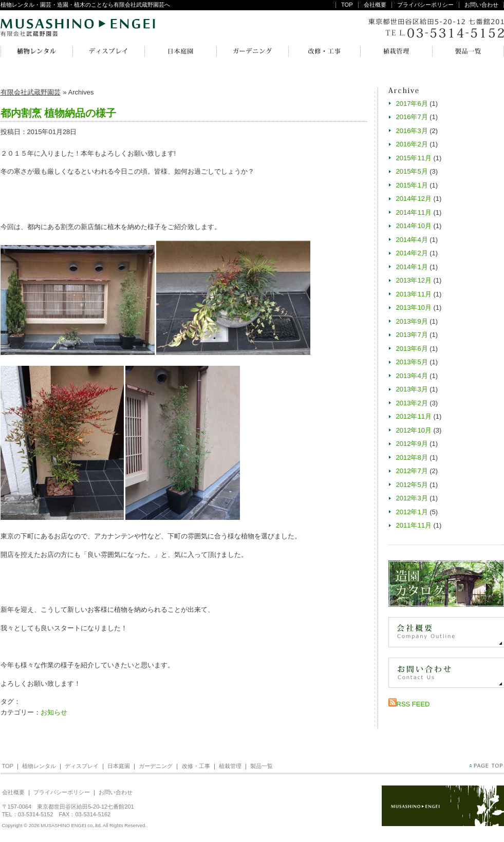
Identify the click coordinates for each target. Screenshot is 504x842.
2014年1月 (412, 267)
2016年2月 (412, 144)
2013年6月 (412, 349)
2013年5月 (412, 362)
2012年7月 (412, 471)
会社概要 (375, 5)
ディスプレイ (108, 51)
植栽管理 (396, 51)
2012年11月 (414, 416)
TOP (347, 5)
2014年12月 (414, 199)
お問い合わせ (481, 5)
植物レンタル (36, 51)
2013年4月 (412, 376)
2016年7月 (412, 117)
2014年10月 (414, 226)
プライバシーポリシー (425, 5)
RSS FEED (413, 704)
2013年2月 (412, 403)
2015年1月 (412, 185)
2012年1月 (412, 512)
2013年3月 (412, 389)
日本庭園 (180, 51)
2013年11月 (414, 294)
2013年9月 (412, 321)
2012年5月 (412, 485)
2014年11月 (414, 212)
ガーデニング (252, 51)
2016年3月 (412, 131)
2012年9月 (412, 444)
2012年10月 (414, 430)
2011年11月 (414, 525)
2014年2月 (412, 253)
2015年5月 (412, 171)
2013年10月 (414, 307)
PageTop (486, 766)
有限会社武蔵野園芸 (78, 29)
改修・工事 (324, 51)
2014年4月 (412, 240)
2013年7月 (412, 335)
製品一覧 (468, 51)
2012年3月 (412, 498)
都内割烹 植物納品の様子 (59, 113)
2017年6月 (412, 104)
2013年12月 (414, 280)
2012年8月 (412, 457)
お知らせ (54, 712)
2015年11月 (414, 158)
